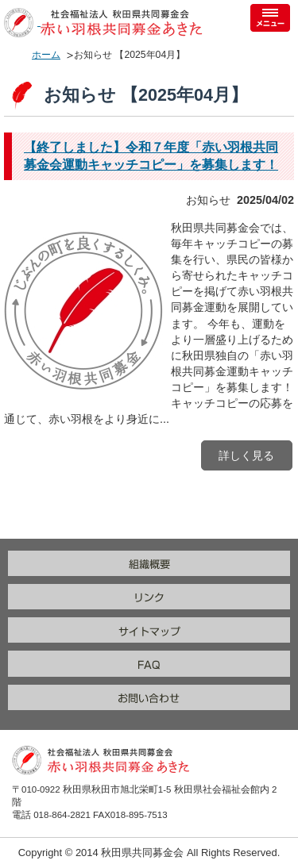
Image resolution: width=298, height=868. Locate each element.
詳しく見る (246, 455)
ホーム (46, 55)
